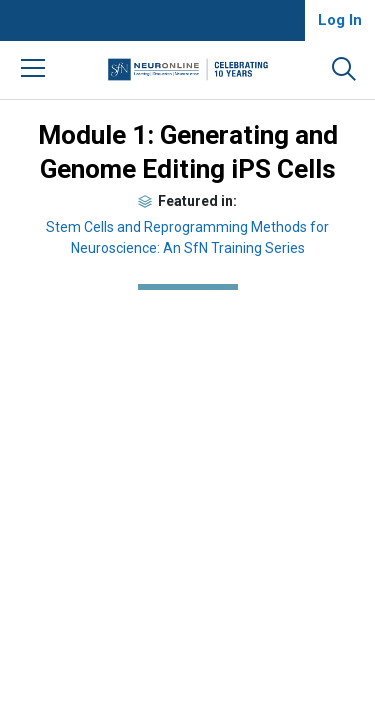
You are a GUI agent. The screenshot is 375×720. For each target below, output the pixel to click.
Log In (340, 20)
